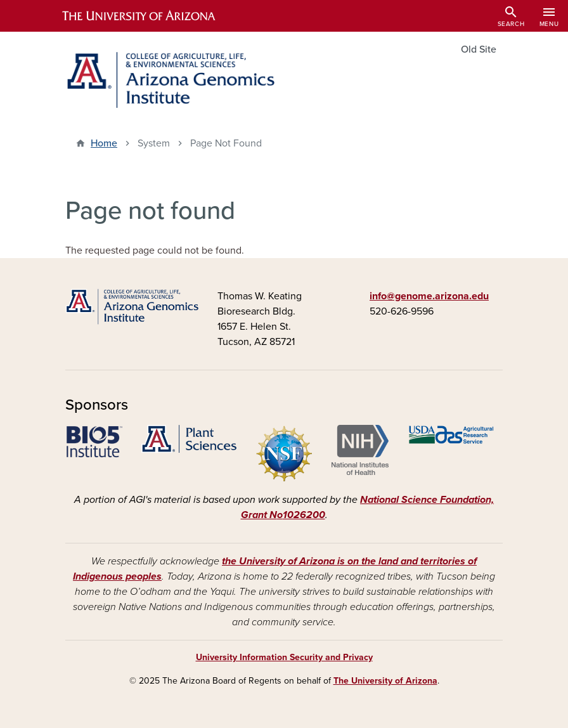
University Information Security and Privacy (284, 657)
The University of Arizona (385, 681)
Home (104, 143)
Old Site (479, 49)
